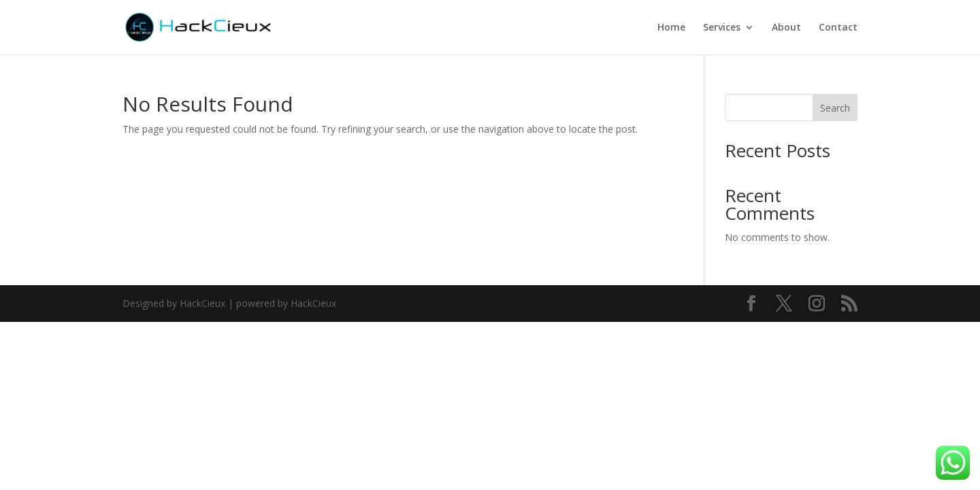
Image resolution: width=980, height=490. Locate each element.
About (786, 28)
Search (835, 108)
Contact (838, 28)
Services (722, 28)
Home (671, 28)
